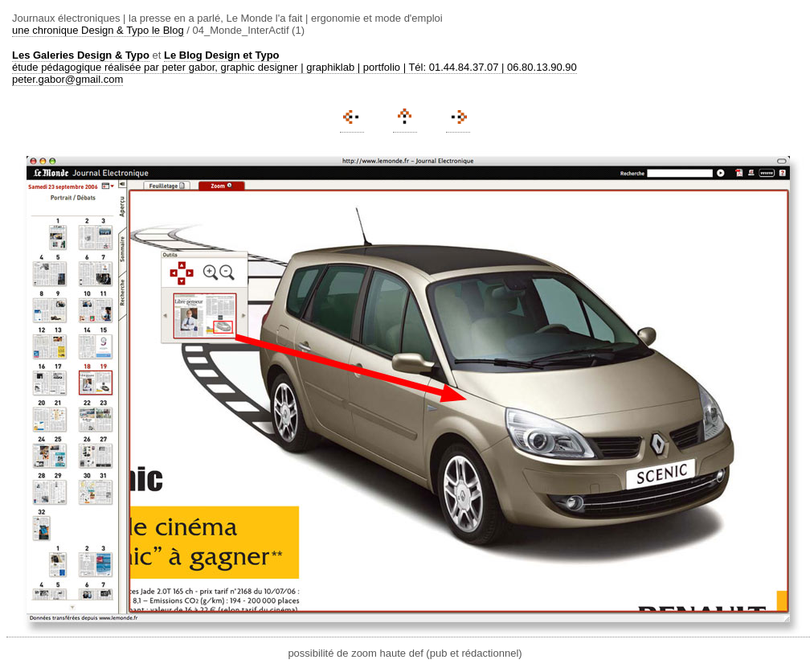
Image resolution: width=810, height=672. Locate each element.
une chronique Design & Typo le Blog (98, 30)
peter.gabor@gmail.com (67, 79)
